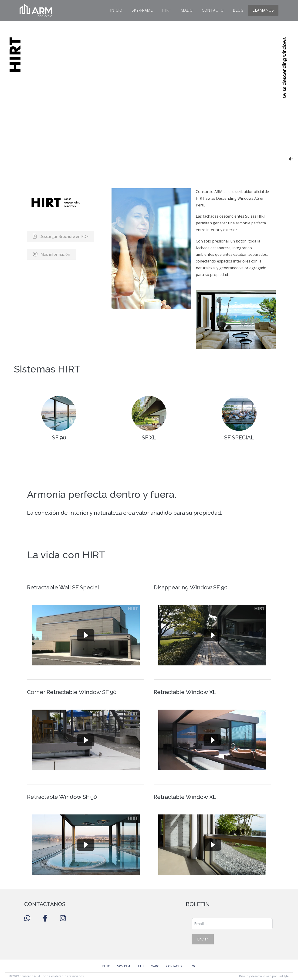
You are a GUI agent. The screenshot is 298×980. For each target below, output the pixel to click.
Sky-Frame (142, 10)
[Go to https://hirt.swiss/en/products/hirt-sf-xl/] (149, 420)
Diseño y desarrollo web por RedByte (264, 976)
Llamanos (263, 10)
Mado (187, 10)
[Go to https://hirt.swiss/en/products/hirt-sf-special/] (239, 420)
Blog (238, 10)
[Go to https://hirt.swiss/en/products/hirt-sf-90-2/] (59, 420)
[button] (61, 236)
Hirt (167, 10)
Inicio (116, 10)
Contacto (213, 10)
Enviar (203, 939)
